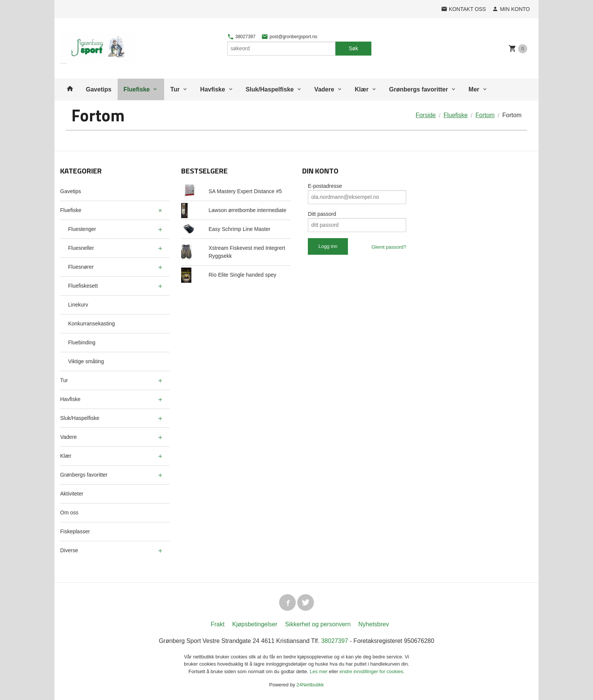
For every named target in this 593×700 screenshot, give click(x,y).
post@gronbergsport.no (289, 37)
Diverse (69, 550)
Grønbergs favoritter (419, 89)
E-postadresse (325, 186)
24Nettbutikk (310, 685)
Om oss (69, 513)
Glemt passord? (389, 247)
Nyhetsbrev (374, 624)
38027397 (241, 37)
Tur (175, 89)
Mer (474, 89)
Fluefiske (137, 89)
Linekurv (78, 305)
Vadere (324, 89)
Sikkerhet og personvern (318, 624)
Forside (426, 115)
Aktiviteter (72, 494)
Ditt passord (322, 214)
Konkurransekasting (92, 324)
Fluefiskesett (83, 286)
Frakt (217, 624)
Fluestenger (82, 229)
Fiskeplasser (75, 531)
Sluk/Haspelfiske (270, 89)
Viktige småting (86, 361)
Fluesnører (81, 267)
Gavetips (99, 89)
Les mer (319, 671)
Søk (353, 48)
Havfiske (213, 89)
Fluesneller (81, 248)
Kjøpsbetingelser (255, 624)
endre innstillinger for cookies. (372, 671)
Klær (362, 89)
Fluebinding (82, 342)
